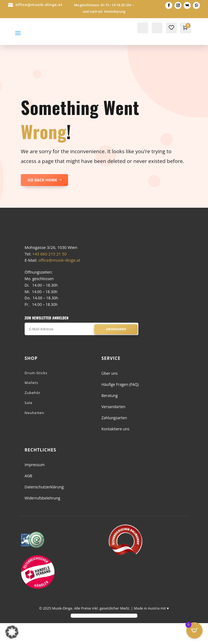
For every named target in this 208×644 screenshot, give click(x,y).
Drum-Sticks (36, 393)
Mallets (32, 403)
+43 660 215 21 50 (49, 274)
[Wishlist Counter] (171, 27)
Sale (29, 423)
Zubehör (33, 414)
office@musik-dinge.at (39, 5)
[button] (12, 632)
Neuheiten (35, 433)
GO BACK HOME (42, 180)
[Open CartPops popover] (194, 630)
